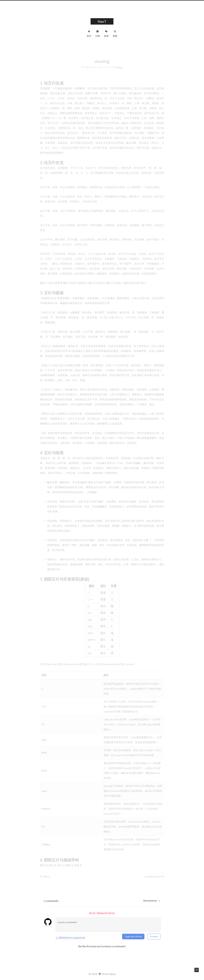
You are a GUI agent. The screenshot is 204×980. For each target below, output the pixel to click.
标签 (106, 34)
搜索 (115, 34)
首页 (89, 34)
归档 (98, 34)
